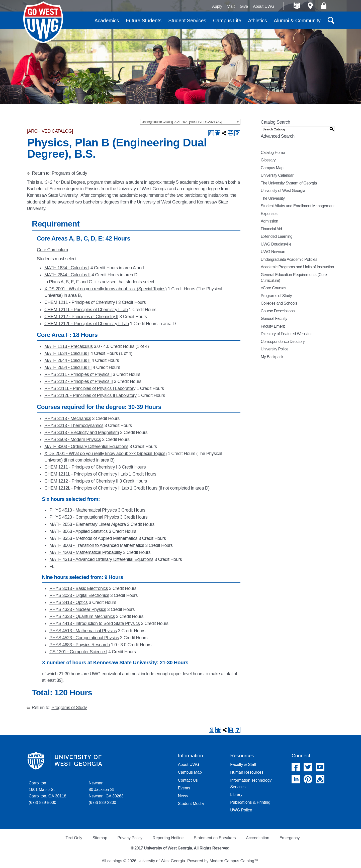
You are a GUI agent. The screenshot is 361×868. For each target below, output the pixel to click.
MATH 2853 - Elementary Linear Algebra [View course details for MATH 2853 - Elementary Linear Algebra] (88, 524)
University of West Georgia (43, 22)
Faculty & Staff (243, 765)
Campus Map (272, 168)
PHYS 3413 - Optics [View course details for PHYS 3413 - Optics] (68, 602)
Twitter (308, 767)
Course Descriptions (278, 311)
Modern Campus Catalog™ (234, 861)
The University (273, 198)
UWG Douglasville (276, 244)
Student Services (187, 21)
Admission (269, 221)
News (183, 796)
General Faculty (274, 318)
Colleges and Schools (279, 303)
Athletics (257, 21)
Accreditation (258, 838)
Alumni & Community (297, 21)
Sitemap (100, 838)
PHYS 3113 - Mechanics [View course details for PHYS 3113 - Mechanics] (68, 418)
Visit (231, 6)
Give (244, 6)
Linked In (296, 779)
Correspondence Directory (283, 342)
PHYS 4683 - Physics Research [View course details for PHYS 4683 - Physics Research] (80, 645)
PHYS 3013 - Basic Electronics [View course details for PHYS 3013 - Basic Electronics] (79, 588)
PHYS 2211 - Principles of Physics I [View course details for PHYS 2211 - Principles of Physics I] (78, 374)
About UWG (264, 6)
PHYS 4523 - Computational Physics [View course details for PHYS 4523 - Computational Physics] (84, 517)
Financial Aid (271, 229)
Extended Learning (277, 236)
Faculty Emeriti (273, 326)
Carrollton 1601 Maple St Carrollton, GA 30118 (48, 790)
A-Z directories (297, 6)
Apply (217, 6)
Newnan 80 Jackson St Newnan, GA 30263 (106, 790)
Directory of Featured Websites (287, 334)
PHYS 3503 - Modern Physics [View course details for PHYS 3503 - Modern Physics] (73, 440)
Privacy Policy (130, 838)
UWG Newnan (273, 252)
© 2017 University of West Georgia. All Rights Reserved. (180, 848)
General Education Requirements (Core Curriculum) (294, 278)
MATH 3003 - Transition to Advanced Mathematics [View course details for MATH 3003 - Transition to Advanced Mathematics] (97, 545)
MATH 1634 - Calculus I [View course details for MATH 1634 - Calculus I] (67, 268)
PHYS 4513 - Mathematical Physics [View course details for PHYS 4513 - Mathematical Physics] (83, 510)
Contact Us (188, 780)
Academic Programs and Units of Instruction (297, 267)
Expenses (269, 214)
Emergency (290, 838)
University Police (275, 349)
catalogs (115, 861)
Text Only (74, 838)
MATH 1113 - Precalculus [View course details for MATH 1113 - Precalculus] (69, 346)
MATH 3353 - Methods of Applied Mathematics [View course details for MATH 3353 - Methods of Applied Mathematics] (93, 538)
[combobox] (190, 122)
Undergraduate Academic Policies (289, 259)
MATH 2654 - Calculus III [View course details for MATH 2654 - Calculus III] (68, 367)
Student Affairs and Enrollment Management (298, 206)
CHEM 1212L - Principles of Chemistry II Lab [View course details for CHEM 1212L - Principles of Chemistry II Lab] (87, 324)
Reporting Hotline (168, 838)
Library (236, 795)
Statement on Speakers (215, 838)
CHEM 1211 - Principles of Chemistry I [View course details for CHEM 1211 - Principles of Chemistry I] (81, 302)
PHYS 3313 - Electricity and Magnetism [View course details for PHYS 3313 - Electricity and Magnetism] (82, 432)
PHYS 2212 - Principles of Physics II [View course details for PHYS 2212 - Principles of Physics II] (79, 381)
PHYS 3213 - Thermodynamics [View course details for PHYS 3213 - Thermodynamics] (74, 425)
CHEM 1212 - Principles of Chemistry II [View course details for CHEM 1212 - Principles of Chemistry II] (81, 317)
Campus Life (227, 21)
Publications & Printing (250, 802)
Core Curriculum (52, 250)
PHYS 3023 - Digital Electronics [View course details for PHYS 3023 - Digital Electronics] (79, 595)
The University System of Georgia (289, 183)
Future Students (144, 21)
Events (184, 788)
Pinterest (308, 779)
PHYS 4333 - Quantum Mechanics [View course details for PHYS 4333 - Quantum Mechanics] (82, 616)
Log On (324, 6)
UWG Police (241, 810)
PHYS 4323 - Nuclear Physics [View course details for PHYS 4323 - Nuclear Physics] (78, 609)
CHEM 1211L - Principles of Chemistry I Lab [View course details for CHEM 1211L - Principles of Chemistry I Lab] (86, 310)
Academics (107, 21)
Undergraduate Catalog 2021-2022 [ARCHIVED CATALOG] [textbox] (182, 122)
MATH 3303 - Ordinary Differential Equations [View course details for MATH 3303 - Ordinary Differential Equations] (86, 447)
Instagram (320, 779)
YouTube (320, 767)
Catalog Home (273, 153)
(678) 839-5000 (42, 803)
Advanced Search (278, 136)
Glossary (268, 160)
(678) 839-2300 (102, 803)
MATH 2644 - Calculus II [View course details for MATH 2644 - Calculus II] (67, 275)
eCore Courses (273, 288)
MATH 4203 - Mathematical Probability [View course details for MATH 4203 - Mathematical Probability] (86, 552)
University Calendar (277, 175)
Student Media (191, 804)
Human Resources (247, 772)
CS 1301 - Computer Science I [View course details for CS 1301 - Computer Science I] (78, 652)
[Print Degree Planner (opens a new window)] (211, 133)
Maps (310, 6)
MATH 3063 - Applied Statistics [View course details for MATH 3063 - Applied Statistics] (78, 531)
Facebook (296, 767)
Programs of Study (69, 173)
